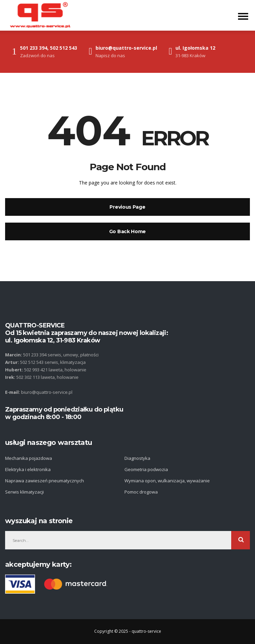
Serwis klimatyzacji (24, 492)
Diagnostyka (137, 458)
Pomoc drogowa (141, 492)
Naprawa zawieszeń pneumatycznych (45, 481)
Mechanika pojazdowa (29, 458)
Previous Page (127, 207)
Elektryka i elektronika (28, 469)
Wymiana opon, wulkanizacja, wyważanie (167, 481)
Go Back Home (128, 231)
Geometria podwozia (146, 469)
